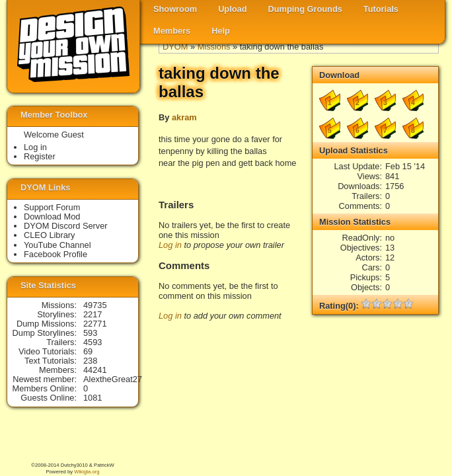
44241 (95, 370)
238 (90, 361)
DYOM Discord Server (66, 226)
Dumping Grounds (305, 9)
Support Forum (52, 207)
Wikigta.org (87, 472)
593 (90, 333)
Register (40, 156)
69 (88, 351)
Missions (214, 47)
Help (221, 31)
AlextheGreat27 (113, 379)
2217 (93, 314)
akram (184, 117)
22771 (95, 324)
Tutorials (381, 9)
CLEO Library (50, 235)
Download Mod (52, 217)
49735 (95, 305)
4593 (93, 342)
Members (172, 31)
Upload (232, 9)
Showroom (175, 9)
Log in (170, 245)
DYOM (175, 47)
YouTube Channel (57, 245)
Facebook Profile (56, 254)
